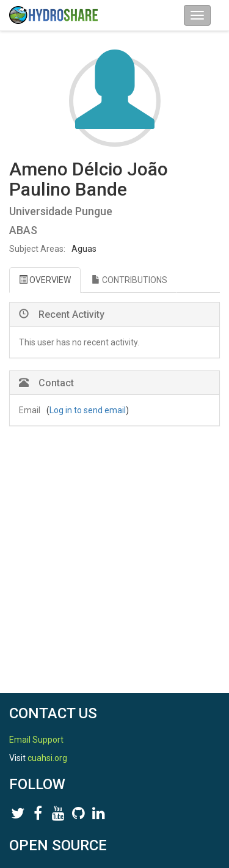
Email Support (36, 740)
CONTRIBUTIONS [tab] (129, 280)
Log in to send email (88, 410)
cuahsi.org (47, 758)
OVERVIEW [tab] (45, 280)
